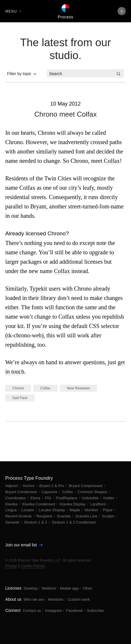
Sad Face (20, 398)
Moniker (92, 510)
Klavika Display (73, 504)
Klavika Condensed (39, 504)
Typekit (38, 289)
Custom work (79, 599)
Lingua (12, 510)
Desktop (31, 588)
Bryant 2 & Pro (52, 486)
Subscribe (95, 611)
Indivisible (91, 498)
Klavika (12, 504)
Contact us (32, 611)
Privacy (11, 566)
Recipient (45, 516)
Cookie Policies (33, 566)
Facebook (74, 611)
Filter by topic (22, 74)
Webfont (49, 588)
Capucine (50, 492)
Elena (36, 498)
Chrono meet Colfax (65, 114)
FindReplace (67, 498)
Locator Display (52, 510)
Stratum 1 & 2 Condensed (74, 522)
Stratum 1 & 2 (36, 522)
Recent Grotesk (19, 516)
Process (65, 17)
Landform (99, 504)
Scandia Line (87, 516)
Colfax (112, 161)
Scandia (64, 516)
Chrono (18, 388)
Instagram (54, 611)
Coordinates (16, 498)
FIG (48, 498)
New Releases (79, 388)
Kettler (109, 498)
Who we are (34, 599)
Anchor (29, 486)
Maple (75, 510)
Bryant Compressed (86, 486)
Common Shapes (93, 492)
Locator (28, 510)
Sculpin (109, 516)
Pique (108, 510)
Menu (11, 11)
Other (88, 588)
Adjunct (12, 486)
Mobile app (69, 588)
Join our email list (24, 545)
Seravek (13, 522)
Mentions (56, 599)
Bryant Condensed (21, 492)
